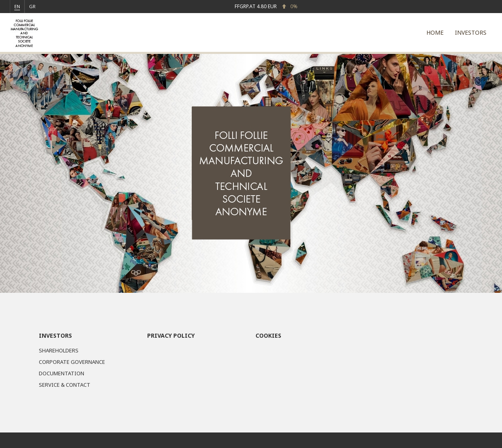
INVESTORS (471, 32)
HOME (435, 32)
